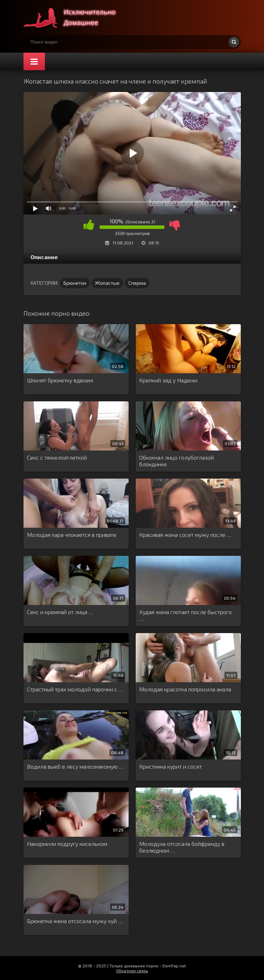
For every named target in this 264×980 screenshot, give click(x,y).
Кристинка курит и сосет (171, 766)
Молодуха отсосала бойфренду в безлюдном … (182, 847)
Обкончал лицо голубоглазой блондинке (177, 461)
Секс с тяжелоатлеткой (57, 457)
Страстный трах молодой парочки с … (75, 689)
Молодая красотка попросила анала (185, 689)
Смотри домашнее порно (76, 18)
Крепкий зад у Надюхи (168, 380)
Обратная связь (132, 971)
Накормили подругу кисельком (67, 844)
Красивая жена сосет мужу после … (185, 535)
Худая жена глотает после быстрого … (185, 615)
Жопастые (107, 283)
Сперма (137, 283)
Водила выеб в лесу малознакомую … (75, 766)
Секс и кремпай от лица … (60, 612)
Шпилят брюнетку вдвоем (60, 380)
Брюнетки (75, 283)
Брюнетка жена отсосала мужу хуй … (75, 921)
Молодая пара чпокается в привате (72, 535)
